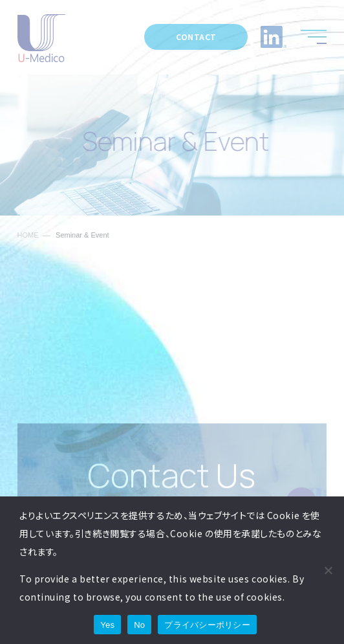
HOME (28, 235)
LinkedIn (274, 37)
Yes (107, 625)
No (139, 625)
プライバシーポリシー (207, 625)
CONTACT (196, 37)
